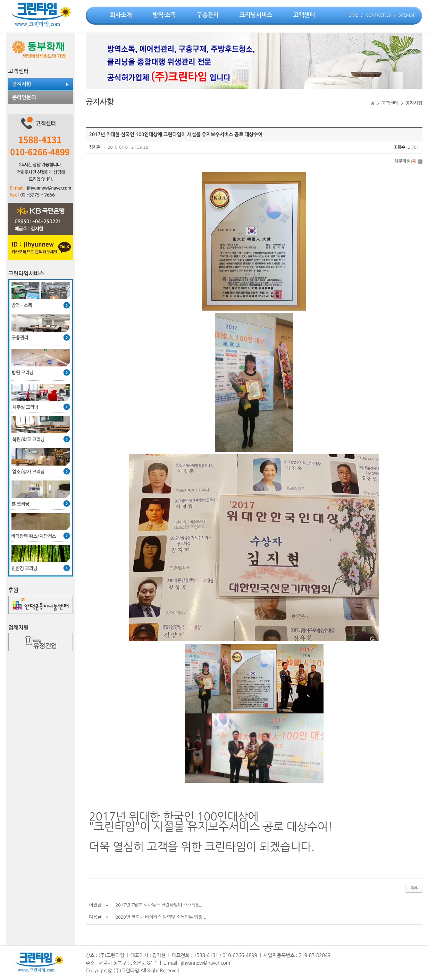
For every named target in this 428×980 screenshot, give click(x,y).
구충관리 (208, 15)
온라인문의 (24, 97)
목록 (414, 888)
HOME (352, 15)
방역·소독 (164, 15)
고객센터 (304, 15)
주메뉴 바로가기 (0, 0)
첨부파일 (408, 161)
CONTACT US (378, 15)
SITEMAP (407, 15)
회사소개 (121, 15)
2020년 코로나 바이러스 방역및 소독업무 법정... (161, 917)
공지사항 (22, 84)
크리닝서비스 (256, 15)
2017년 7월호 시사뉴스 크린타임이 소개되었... (159, 905)
